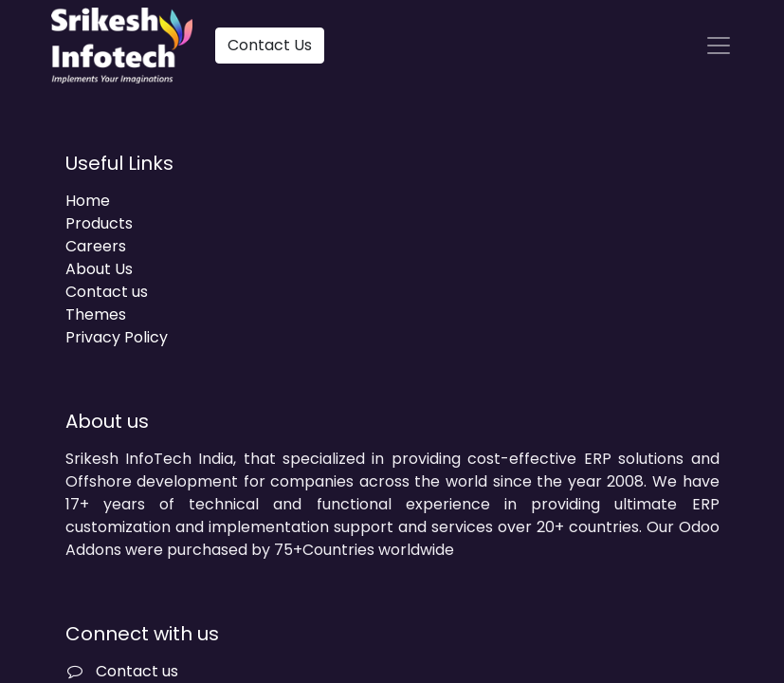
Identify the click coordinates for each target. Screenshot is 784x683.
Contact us (107, 292)
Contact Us (270, 45)
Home (88, 201)
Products (99, 223)
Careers (96, 246)
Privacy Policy (117, 337)
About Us (99, 269)
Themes (96, 314)
